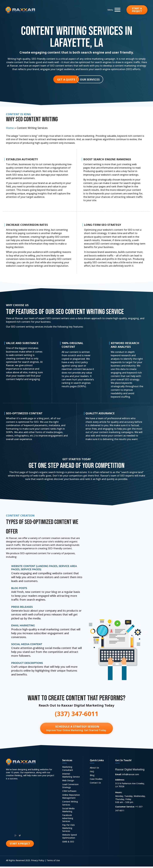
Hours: (119, 794)
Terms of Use (53, 862)
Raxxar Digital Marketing (130, 771)
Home (10, 128)
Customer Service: (125, 808)
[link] (71, 770)
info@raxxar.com (131, 776)
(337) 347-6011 (77, 714)
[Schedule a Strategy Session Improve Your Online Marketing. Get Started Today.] (76, 729)
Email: (118, 776)
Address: (120, 781)
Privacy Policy (38, 862)
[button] (113, 10)
